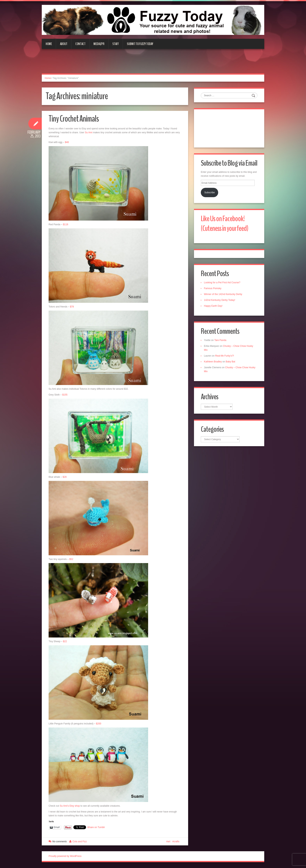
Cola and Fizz (80, 842)
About (64, 44)
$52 (71, 559)
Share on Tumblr (96, 827)
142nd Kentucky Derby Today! (220, 300)
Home (49, 44)
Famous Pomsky (213, 288)
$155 (65, 395)
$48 (67, 142)
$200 (99, 724)
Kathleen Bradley (213, 362)
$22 (65, 641)
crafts (177, 842)
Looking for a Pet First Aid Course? (222, 283)
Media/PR (99, 44)
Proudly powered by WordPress (65, 856)
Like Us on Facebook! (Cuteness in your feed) (225, 224)
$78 (72, 307)
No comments (60, 842)
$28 (65, 477)
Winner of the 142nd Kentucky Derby (223, 294)
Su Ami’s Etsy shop (70, 806)
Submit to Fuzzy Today (140, 44)
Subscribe (209, 192)
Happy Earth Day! (213, 306)
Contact (80, 44)
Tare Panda (220, 340)
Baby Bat (230, 362)
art (169, 842)
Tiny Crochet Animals (74, 119)
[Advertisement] (153, 64)
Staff (116, 44)
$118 (65, 224)
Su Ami (89, 132)
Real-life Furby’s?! (224, 356)
